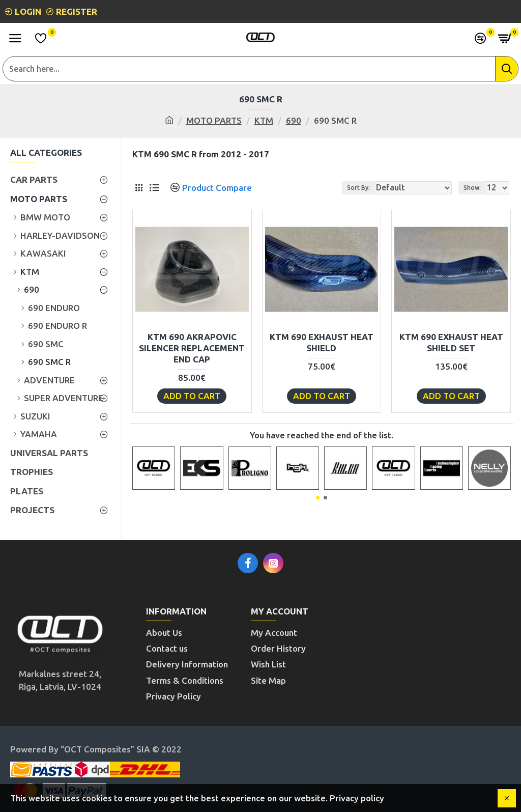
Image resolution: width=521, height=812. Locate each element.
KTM (264, 120)
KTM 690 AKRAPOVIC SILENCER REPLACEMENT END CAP (192, 348)
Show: (472, 188)
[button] (318, 498)
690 (294, 120)
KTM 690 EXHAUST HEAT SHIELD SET (451, 342)
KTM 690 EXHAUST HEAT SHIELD (322, 342)
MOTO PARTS (214, 120)
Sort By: (358, 188)
